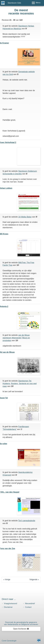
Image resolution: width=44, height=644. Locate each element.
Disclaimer (8, 607)
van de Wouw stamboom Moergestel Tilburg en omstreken (16, 338)
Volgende (33, 580)
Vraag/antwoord (10, 604)
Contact (28, 607)
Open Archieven (21, 629)
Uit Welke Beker (25, 217)
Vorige (8, 580)
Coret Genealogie (9, 641)
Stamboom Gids (14, 3)
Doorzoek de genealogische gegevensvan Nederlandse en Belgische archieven (21, 623)
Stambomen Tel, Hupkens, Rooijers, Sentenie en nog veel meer (20, 384)
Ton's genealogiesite (27, 521)
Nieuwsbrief (30, 604)
